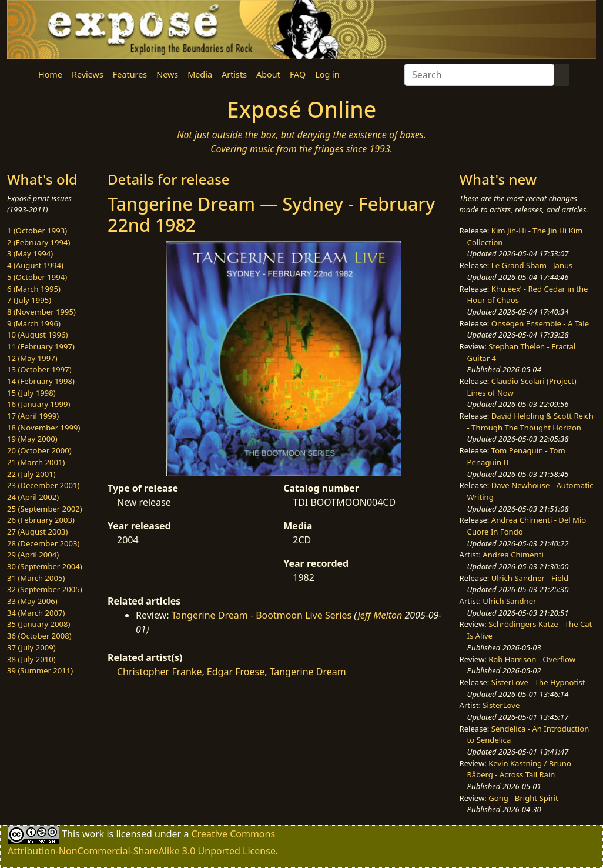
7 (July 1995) (29, 300)
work (93, 834)
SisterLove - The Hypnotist (538, 682)
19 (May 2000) (32, 439)
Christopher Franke (159, 672)
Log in (327, 74)
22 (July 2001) (31, 474)
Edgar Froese (236, 672)
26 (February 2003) (41, 520)
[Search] (479, 75)
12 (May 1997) (32, 358)
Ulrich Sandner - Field (530, 578)
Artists (234, 74)
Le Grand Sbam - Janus (532, 265)
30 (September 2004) (45, 566)
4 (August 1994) (35, 265)
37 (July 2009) (31, 647)
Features (130, 74)
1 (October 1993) (37, 231)
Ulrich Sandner (509, 601)
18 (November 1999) (44, 428)
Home (50, 74)
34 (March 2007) (36, 613)
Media (200, 74)
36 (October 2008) (39, 636)
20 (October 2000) (39, 450)
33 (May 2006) (32, 601)
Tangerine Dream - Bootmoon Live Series (262, 615)
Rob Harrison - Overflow (532, 659)
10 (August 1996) (37, 335)
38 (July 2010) (31, 659)
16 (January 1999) (38, 404)
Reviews (88, 74)
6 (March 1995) (34, 289)
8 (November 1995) (41, 312)
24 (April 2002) (33, 497)
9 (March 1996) (34, 323)
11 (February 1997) (41, 346)
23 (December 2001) (43, 485)
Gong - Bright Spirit (523, 798)
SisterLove (501, 705)
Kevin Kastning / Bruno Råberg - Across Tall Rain (519, 769)
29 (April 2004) (33, 555)
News (167, 74)
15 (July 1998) (31, 393)
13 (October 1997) (39, 369)
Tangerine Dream (308, 672)
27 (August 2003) (37, 532)
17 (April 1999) (33, 416)
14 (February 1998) (41, 381)
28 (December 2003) (43, 543)
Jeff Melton (380, 615)
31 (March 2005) (36, 578)
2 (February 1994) (38, 242)
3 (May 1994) (30, 253)
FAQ (298, 74)
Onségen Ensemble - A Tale (540, 323)
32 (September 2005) (45, 589)
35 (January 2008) (38, 624)
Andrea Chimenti (513, 555)
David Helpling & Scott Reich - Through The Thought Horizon (530, 422)
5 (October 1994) (37, 277)
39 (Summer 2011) (40, 670)
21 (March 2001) (36, 462)
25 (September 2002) (45, 509)
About (268, 74)
